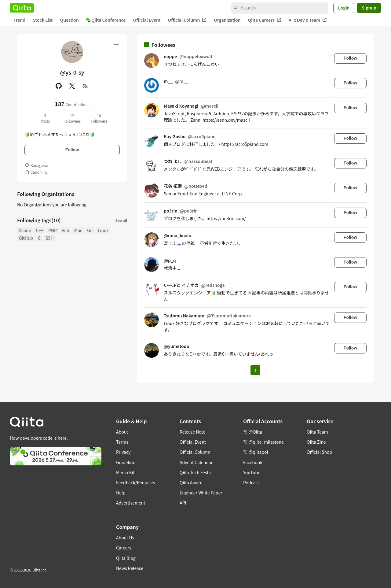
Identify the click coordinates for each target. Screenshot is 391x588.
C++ (40, 230)
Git (90, 230)
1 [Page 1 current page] (255, 370)
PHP (53, 230)
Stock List (43, 20)
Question (69, 20)
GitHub (26, 238)
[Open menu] (116, 45)
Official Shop (319, 452)
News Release (130, 568)
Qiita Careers (265, 20)
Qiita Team (317, 432)
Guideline (126, 462)
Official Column (187, 20)
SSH (50, 238)
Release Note (192, 432)
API (183, 503)
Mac (78, 230)
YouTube (252, 472)
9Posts (45, 118)
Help (121, 493)
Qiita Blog (126, 558)
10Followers (99, 118)
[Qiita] (22, 8)
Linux (103, 230)
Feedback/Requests (136, 483)
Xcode (25, 230)
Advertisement (131, 503)
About (122, 432)
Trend (19, 20)
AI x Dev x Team (308, 20)
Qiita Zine (316, 442)
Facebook (253, 462)
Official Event (147, 20)
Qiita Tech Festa (195, 472)
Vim (66, 230)
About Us (125, 538)
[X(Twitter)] (72, 86)
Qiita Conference (106, 20)
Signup (369, 8)
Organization (227, 20)
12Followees (72, 118)
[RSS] (86, 86)
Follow (72, 150)
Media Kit (125, 472)
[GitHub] (59, 86)
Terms (122, 442)
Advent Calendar (196, 462)
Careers (124, 548)
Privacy (123, 452)
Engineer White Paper (201, 493)
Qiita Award (191, 483)
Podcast (251, 483)
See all (121, 220)
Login (344, 8)
